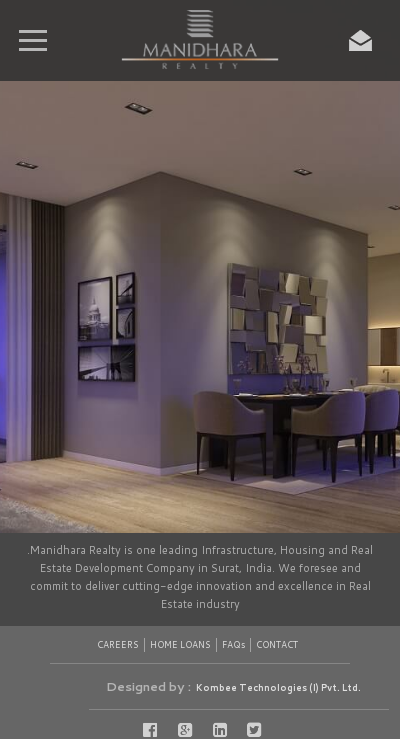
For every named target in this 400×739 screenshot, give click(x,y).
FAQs (233, 644)
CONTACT (277, 644)
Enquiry (360, 40)
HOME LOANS (180, 644)
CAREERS (118, 644)
